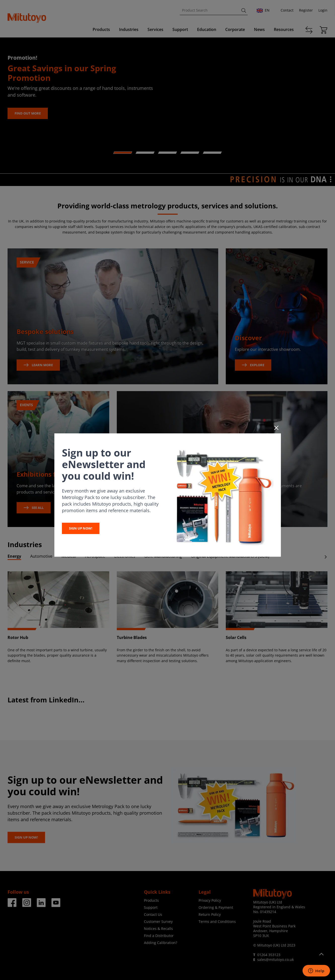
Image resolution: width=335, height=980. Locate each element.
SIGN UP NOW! (81, 528)
